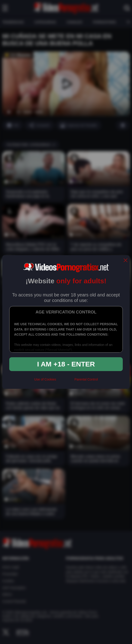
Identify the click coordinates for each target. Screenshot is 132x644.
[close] (126, 261)
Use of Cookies (45, 379)
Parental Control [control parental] (86, 379)
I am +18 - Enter (66, 364)
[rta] (65, 381)
